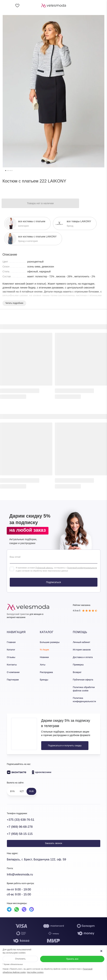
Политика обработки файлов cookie (84, 689)
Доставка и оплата (83, 657)
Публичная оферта (83, 680)
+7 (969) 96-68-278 (20, 827)
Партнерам (13, 680)
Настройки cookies (35, 972)
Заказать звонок (53, 843)
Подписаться (54, 582)
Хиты (43, 665)
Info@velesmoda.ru (20, 874)
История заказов (82, 650)
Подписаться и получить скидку (65, 746)
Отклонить (20, 959)
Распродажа (46, 672)
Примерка (78, 665)
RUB (31, 791)
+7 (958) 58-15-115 (20, 834)
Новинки (44, 657)
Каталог (11, 650)
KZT (22, 791)
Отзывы (11, 657)
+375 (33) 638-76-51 (21, 820)
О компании (13, 672)
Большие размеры (50, 642)
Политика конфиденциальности (84, 700)
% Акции (44, 650)
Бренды (44, 680)
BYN (12, 791)
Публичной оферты (44, 568)
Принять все (72, 959)
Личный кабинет (82, 642)
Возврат (77, 672)
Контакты (12, 665)
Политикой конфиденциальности (82, 568)
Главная (11, 642)
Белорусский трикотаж (18, 614)
